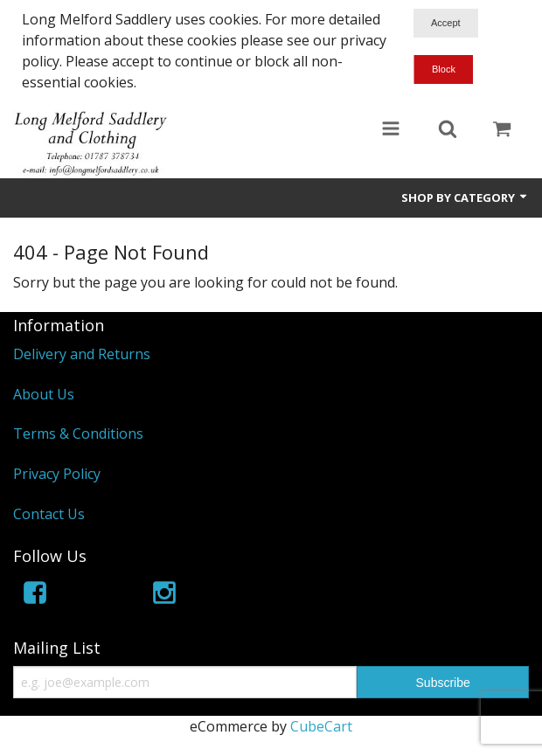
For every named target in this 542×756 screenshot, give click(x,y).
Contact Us (49, 514)
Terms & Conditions (78, 433)
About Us (44, 394)
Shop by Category (465, 198)
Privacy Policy (57, 474)
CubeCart (321, 726)
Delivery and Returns (82, 354)
